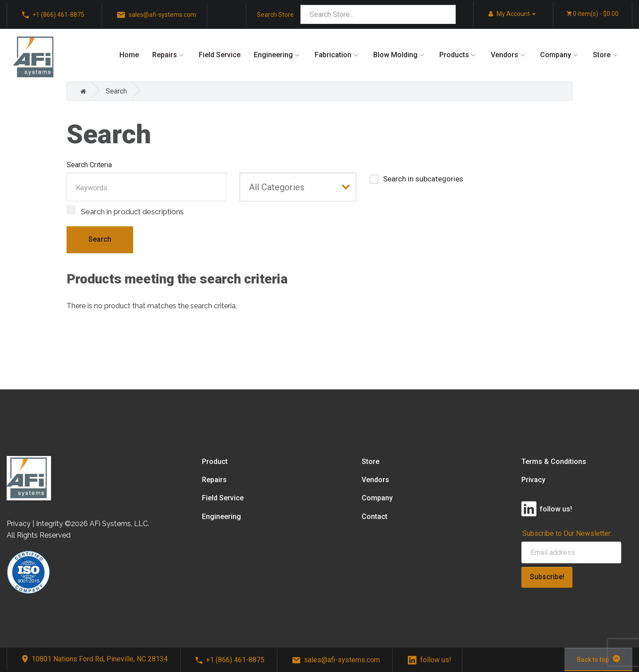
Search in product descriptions (125, 211)
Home (129, 55)
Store (602, 55)
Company (556, 55)
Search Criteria (89, 165)
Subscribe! (547, 577)
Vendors (505, 55)
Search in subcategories (416, 179)
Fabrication (333, 55)
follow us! (430, 660)
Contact (375, 517)
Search (116, 91)
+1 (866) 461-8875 (230, 660)
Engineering (273, 55)
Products (454, 55)
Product (215, 462)
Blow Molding (395, 55)
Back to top (598, 659)
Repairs (165, 55)
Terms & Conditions (554, 462)
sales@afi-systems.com (336, 660)
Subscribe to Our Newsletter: (567, 533)
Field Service (220, 55)
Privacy (533, 480)
